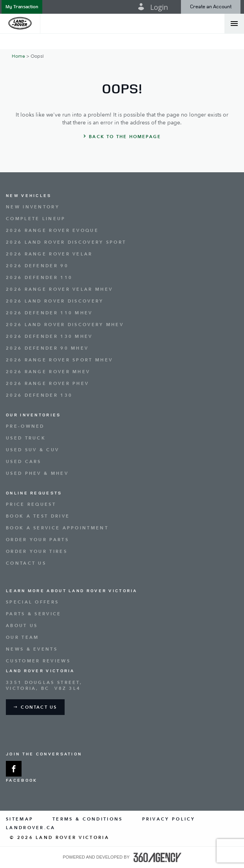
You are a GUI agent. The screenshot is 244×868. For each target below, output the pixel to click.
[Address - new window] (122, 686)
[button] (22, 7)
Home (18, 56)
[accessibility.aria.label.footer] (157, 857)
